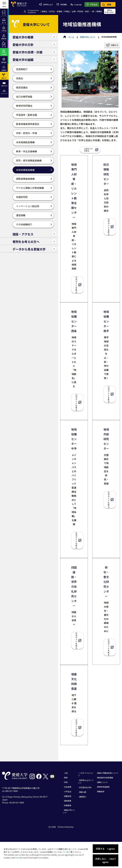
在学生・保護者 (56, 11)
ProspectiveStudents (33, 11)
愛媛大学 (88, 37)
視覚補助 (62, 4)
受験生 (44, 11)
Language (76, 4)
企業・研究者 (77, 11)
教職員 (99, 11)
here (17, 858)
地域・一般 (90, 11)
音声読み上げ (46, 4)
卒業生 (67, 11)
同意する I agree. (106, 849)
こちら (64, 852)
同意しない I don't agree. (106, 860)
